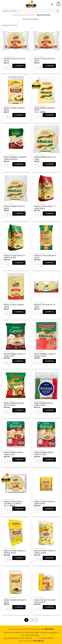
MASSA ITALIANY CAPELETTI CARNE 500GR (45, 503)
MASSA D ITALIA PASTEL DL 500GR (45, 60)
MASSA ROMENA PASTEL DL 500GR (14, 207)
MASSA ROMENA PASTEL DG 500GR (45, 158)
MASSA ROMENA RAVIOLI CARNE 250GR (13, 453)
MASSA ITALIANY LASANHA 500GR (14, 109)
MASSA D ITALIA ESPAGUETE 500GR (45, 257)
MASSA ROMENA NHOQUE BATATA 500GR (14, 404)
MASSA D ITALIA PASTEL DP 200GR (45, 306)
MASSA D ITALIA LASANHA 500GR (14, 306)
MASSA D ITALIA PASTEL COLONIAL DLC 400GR (13, 503)
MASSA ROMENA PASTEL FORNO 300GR (44, 404)
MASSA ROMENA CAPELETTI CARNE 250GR (15, 355)
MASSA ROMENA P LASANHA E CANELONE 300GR (15, 158)
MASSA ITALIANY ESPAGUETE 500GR (15, 601)
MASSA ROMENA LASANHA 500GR (44, 109)
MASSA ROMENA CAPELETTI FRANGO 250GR (45, 355)
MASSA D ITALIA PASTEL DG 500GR (14, 60)
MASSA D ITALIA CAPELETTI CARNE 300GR (45, 207)
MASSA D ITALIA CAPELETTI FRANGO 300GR (14, 257)
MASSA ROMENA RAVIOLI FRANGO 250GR (44, 453)
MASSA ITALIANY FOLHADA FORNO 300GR (45, 601)
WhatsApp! (49, 629)
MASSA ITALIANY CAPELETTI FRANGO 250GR (15, 552)
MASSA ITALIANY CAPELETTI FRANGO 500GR (45, 552)
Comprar (19, 66)
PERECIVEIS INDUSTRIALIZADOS (23, 15)
